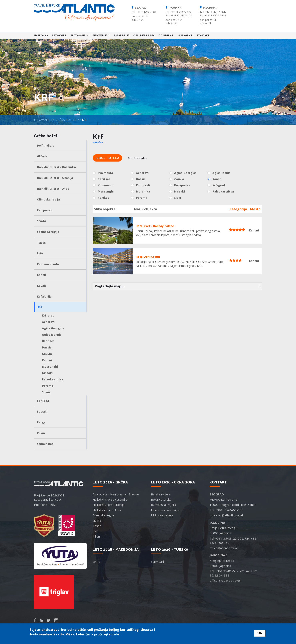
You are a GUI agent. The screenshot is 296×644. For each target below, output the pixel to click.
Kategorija (238, 209)
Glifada (42, 156)
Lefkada (43, 401)
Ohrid (96, 562)
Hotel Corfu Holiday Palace (155, 226)
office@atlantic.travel (224, 548)
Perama (48, 386)
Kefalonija (44, 296)
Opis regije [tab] (138, 158)
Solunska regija (48, 232)
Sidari (46, 392)
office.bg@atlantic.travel (226, 515)
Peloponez (44, 210)
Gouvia (47, 354)
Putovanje (79, 35)
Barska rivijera (161, 494)
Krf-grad (48, 315)
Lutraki (42, 411)
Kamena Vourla (48, 264)
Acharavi (48, 322)
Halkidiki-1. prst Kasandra (110, 499)
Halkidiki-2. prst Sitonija (108, 505)
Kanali (41, 275)
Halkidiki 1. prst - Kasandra (56, 167)
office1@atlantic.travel (225, 580)
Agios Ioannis (52, 335)
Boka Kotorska (161, 499)
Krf (40, 307)
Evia (40, 253)
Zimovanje (100, 35)
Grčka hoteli (66, 120)
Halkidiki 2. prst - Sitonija (55, 178)
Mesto (255, 209)
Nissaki (47, 373)
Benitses (48, 341)
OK (260, 633)
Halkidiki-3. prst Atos (107, 510)
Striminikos (45, 444)
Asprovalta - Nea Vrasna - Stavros (116, 494)
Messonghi (50, 367)
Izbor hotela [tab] (107, 158)
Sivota (41, 221)
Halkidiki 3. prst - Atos (53, 189)
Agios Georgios (53, 328)
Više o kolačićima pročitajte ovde (92, 634)
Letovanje (59, 36)
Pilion (41, 433)
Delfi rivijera (46, 145)
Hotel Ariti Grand (148, 257)
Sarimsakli (158, 562)
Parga (41, 422)
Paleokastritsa (53, 379)
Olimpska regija (48, 199)
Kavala (42, 286)
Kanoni (47, 360)
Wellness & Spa (144, 36)
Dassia (47, 347)
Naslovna (41, 36)
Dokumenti (166, 36)
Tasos (41, 243)
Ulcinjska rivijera (162, 515)
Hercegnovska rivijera (166, 510)
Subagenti (186, 36)
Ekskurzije (121, 36)
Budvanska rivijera (163, 505)
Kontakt (203, 36)
